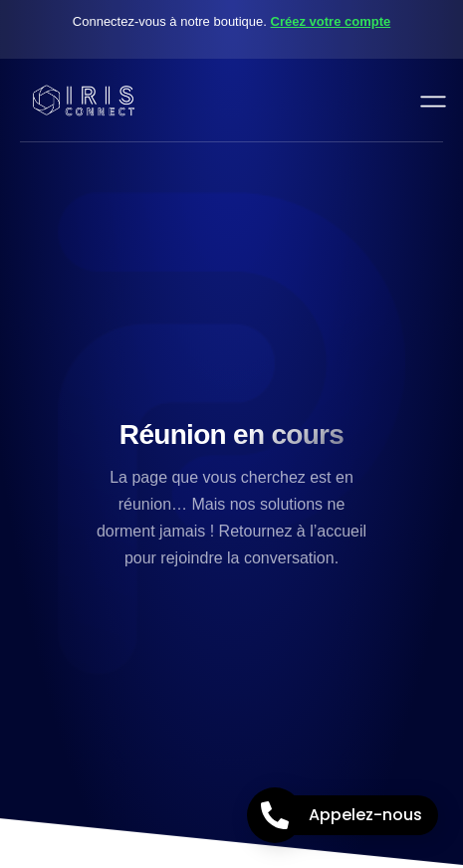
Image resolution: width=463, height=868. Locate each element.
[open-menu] (428, 100)
